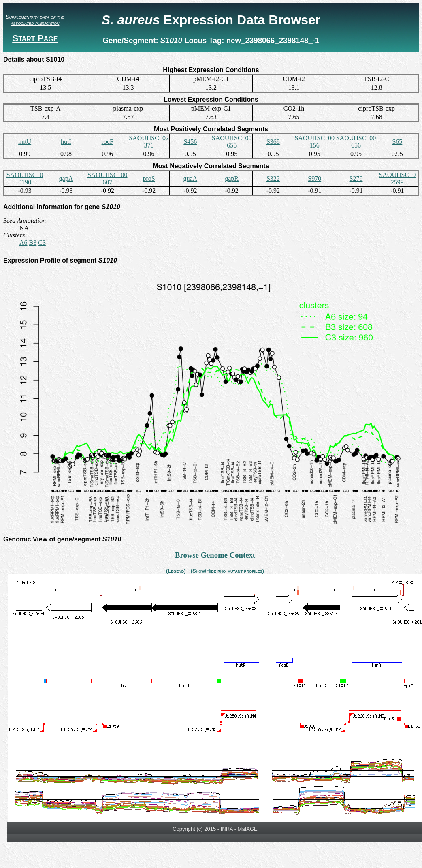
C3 (42, 243)
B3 (33, 243)
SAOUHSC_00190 (25, 179)
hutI (66, 142)
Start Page (35, 38)
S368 (273, 142)
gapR (232, 179)
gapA (66, 179)
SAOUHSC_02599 (397, 179)
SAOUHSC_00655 (232, 142)
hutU (25, 142)
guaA (191, 179)
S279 (356, 179)
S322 (273, 179)
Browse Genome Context (215, 555)
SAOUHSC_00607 (108, 179)
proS (149, 179)
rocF (108, 142)
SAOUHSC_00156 (314, 142)
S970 (314, 179)
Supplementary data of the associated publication (35, 20)
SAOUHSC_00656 (356, 142)
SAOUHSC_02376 (149, 142)
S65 (397, 142)
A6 (23, 243)
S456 (190, 142)
